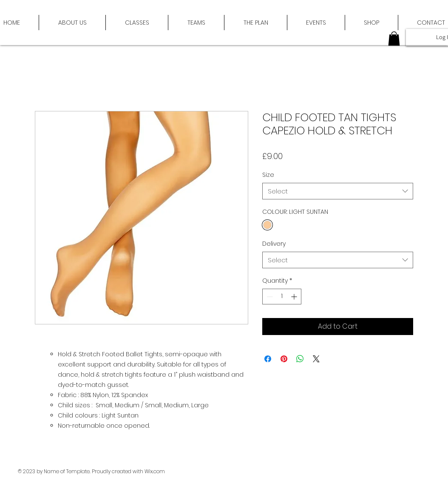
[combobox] (338, 191)
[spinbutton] (282, 297)
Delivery (274, 244)
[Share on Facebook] (268, 359)
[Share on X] (316, 359)
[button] (394, 38)
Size (268, 175)
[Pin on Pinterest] (284, 359)
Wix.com (155, 471)
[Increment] (295, 297)
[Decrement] (269, 297)
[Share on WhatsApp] (300, 359)
